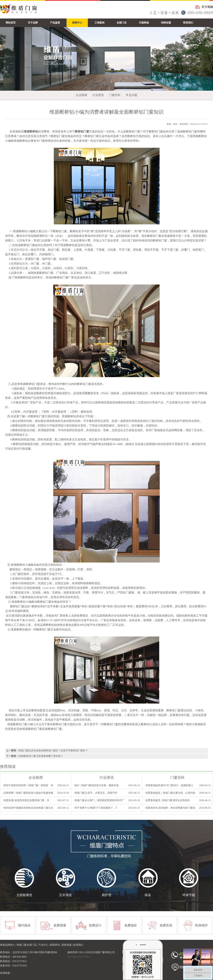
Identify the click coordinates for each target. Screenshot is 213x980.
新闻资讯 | (56, 945)
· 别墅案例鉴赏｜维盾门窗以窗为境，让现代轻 (170, 793)
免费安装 (166, 925)
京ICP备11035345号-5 (79, 957)
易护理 (106, 895)
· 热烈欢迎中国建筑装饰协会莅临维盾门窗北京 (28, 808)
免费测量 (60, 925)
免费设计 (95, 925)
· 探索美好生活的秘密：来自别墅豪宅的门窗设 (170, 808)
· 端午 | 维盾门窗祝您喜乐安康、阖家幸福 (96, 785)
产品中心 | (44, 945)
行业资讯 (98, 95)
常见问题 (132, 95)
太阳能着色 (24, 895)
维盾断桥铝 (20, 231)
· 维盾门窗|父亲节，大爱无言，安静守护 (95, 793)
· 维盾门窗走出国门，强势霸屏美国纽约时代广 (99, 800)
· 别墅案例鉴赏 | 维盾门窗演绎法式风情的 (167, 800)
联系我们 (78, 945)
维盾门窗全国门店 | (28, 945)
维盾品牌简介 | (8, 945)
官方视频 (207, 7)
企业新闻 (81, 95)
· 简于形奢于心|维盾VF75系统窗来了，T (95, 808)
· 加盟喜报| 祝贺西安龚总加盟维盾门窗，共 (26, 800)
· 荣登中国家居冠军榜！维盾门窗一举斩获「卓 (28, 785)
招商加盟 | (67, 945)
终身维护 (201, 925)
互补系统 (65, 895)
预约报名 (24, 925)
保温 (148, 895)
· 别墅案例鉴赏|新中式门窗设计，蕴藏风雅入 (169, 785)
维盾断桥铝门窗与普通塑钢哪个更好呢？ (41, 756)
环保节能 (189, 895)
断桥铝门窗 (61, 277)
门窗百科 (115, 95)
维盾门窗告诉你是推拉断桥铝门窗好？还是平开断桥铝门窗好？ (53, 751)
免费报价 (131, 925)
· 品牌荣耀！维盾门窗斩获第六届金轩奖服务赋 (28, 793)
